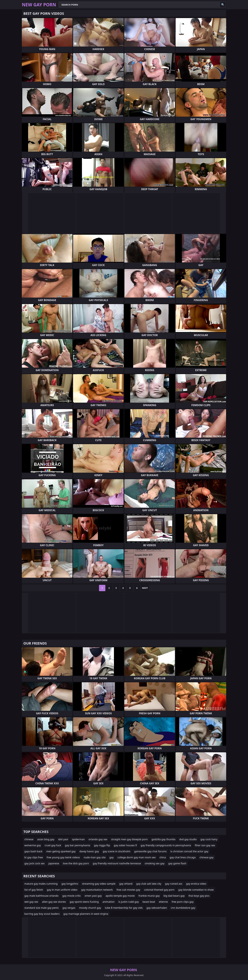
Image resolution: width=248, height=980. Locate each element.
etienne (163, 902)
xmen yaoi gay (93, 896)
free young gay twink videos (63, 857)
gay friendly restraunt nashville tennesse (117, 863)
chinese (29, 839)
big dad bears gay (174, 896)
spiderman (78, 839)
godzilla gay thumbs (164, 839)
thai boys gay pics (199, 896)
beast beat (149, 902)
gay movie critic (72, 896)
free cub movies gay (128, 890)
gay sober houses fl (125, 845)
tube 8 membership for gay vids (124, 908)
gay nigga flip (102, 845)
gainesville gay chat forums (150, 851)
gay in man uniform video (62, 890)
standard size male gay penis (42, 908)
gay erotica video (196, 884)
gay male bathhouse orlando (41, 896)
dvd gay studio (188, 839)
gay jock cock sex (34, 863)
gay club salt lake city (149, 884)
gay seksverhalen (157, 908)
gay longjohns (70, 884)
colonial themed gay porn (159, 890)
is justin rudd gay (129, 902)
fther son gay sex (205, 845)
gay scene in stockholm (116, 851)
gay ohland (126, 884)
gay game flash (177, 863)
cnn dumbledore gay (183, 908)
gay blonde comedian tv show (196, 890)
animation (108, 902)
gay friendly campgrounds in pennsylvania (166, 845)
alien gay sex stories (54, 902)
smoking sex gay (155, 863)
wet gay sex (31, 902)
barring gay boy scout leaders (42, 914)
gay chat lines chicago (183, 857)
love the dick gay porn (76, 863)
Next (145, 588)
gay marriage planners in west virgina (86, 914)
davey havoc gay (89, 851)
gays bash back (33, 851)
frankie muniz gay (149, 896)
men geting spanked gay (61, 851)
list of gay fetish (34, 890)
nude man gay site (95, 857)
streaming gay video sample (99, 884)
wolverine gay (33, 845)
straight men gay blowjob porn (129, 839)
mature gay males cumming (41, 884)
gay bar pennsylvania (78, 845)
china (163, 857)
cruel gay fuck (53, 845)
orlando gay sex (98, 839)
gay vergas (69, 908)
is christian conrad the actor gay (189, 851)
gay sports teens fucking (84, 902)
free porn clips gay (183, 902)
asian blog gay (46, 839)
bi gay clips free (34, 857)
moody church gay (90, 908)
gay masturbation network (97, 890)
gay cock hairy (209, 839)
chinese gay (206, 857)
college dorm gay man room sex (137, 857)
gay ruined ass (174, 884)
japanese (54, 863)
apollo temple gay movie (120, 896)
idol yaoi (63, 839)
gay (112, 857)
